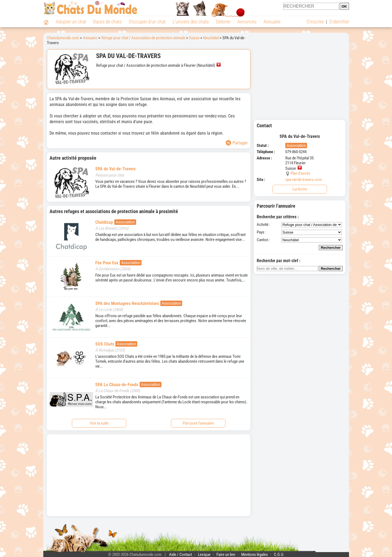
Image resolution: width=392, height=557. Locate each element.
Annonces (247, 22)
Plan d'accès (300, 173)
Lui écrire (300, 189)
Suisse (194, 38)
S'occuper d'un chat (147, 22)
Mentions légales (255, 555)
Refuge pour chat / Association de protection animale (143, 38)
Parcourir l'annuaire (198, 423)
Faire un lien (226, 555)
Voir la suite (99, 423)
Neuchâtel (211, 38)
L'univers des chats (191, 22)
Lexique (204, 555)
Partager (237, 143)
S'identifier (339, 22)
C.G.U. (279, 555)
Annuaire (272, 22)
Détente (223, 22)
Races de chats (107, 22)
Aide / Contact (180, 555)
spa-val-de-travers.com (304, 180)
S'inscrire (315, 22)
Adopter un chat (71, 22)
